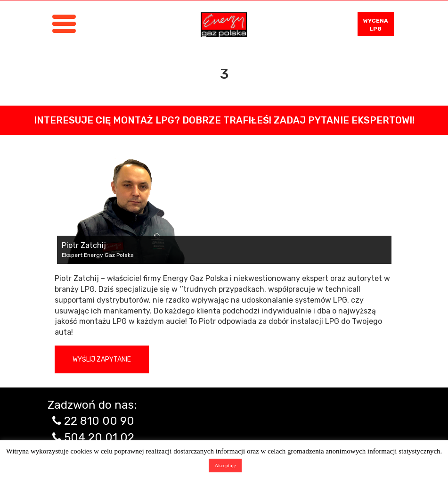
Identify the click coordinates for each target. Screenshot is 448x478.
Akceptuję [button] (225, 465)
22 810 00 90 (99, 421)
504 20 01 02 (99, 437)
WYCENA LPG (376, 25)
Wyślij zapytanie (102, 359)
